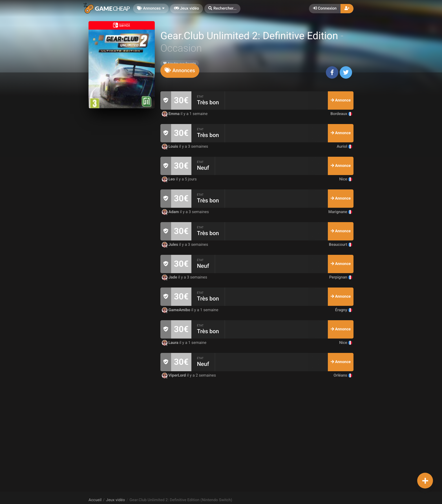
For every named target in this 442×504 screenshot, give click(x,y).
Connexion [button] (325, 8)
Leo (169, 179)
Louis (170, 147)
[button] (222, 9)
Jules (170, 245)
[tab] (180, 71)
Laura (171, 343)
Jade (170, 277)
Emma (171, 114)
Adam (171, 212)
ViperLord (174, 375)
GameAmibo (176, 310)
